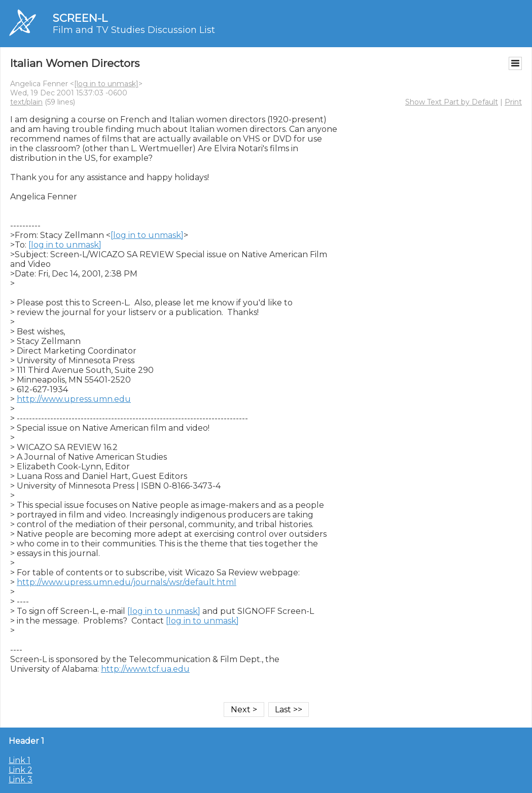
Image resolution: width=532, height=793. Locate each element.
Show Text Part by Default (452, 102)
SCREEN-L (80, 18)
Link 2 (21, 770)
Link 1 (20, 760)
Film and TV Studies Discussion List (134, 30)
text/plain (26, 102)
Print (513, 102)
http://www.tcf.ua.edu (145, 669)
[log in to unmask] (106, 84)
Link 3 (21, 780)
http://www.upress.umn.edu (74, 399)
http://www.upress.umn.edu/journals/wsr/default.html (127, 582)
